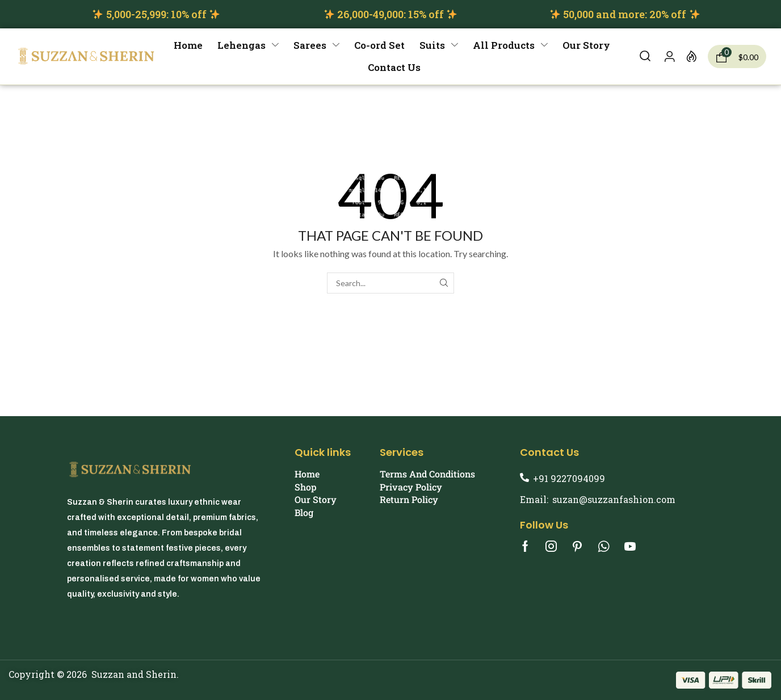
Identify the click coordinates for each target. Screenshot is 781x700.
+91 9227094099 (569, 478)
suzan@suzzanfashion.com (614, 499)
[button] (645, 56)
